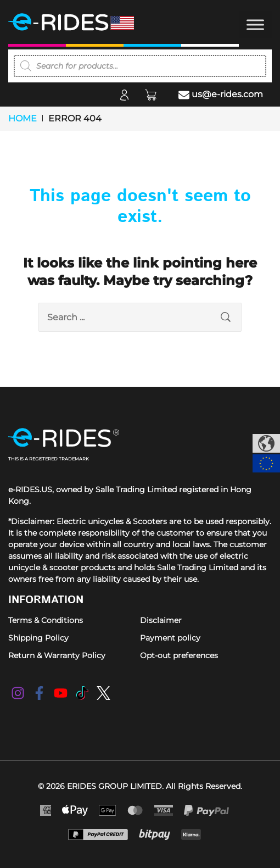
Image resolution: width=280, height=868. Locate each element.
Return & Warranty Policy (57, 655)
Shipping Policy (38, 638)
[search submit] (226, 317)
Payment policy (170, 638)
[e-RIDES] (85, 22)
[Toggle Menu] (255, 24)
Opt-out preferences (179, 655)
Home (23, 118)
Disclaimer (161, 620)
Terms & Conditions (46, 620)
